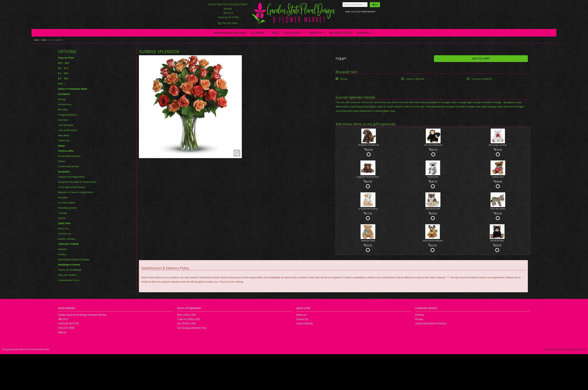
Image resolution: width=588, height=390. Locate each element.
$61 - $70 (63, 68)
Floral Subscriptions (69, 156)
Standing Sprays (67, 208)
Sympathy (316, 33)
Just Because (66, 125)
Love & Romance (68, 130)
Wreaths (63, 198)
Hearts (62, 218)
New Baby (64, 135)
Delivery (63, 249)
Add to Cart (481, 59)
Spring (62, 99)
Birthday (63, 110)
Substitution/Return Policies (74, 260)
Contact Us (64, 234)
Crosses (63, 213)
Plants (62, 161)
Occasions (258, 33)
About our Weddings (70, 270)
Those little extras (68, 166)
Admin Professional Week (230, 33)
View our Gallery (67, 275)
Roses (275, 33)
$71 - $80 (63, 73)
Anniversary (65, 104)
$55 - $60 (64, 63)
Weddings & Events (69, 265)
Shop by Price (66, 58)
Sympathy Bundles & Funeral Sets (77, 182)
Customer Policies (68, 244)
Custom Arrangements (71, 177)
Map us (62, 332)
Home (36, 40)
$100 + (62, 84)
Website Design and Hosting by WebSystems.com (565, 349)
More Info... (364, 33)
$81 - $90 (63, 79)
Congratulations (67, 115)
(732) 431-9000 (228, 23)
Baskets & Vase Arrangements (76, 192)
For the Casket (67, 203)
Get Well (63, 120)
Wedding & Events (341, 33)
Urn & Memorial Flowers (72, 187)
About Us (63, 229)
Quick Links (64, 223)
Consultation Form (69, 280)
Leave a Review (67, 239)
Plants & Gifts (293, 33)
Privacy (62, 254)
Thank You (64, 141)
